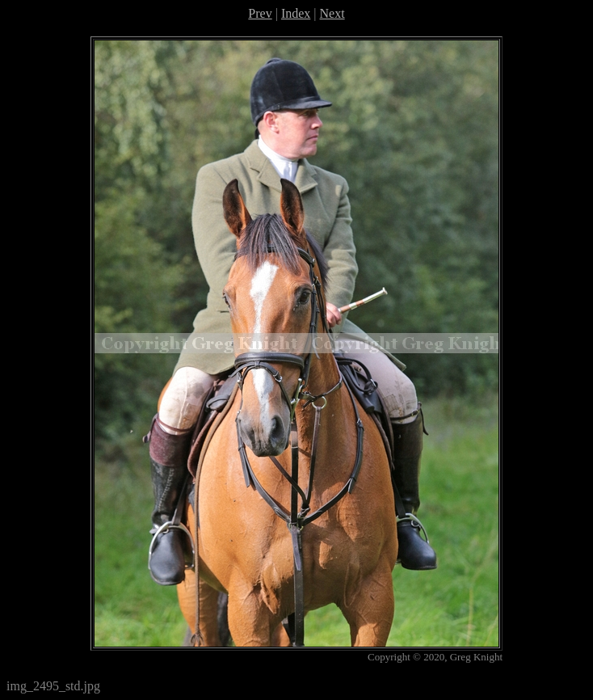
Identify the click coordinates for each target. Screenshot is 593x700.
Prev (260, 13)
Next (332, 13)
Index (296, 13)
